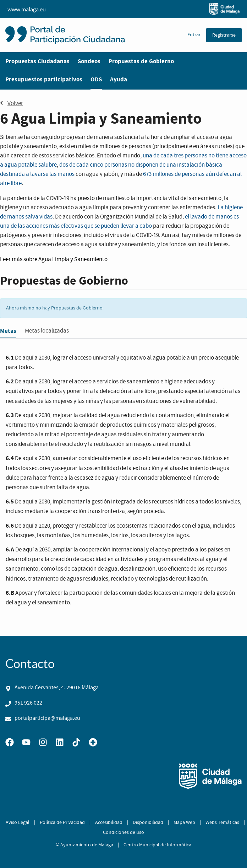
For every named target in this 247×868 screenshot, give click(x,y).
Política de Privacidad (62, 823)
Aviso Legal (18, 823)
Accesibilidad (109, 823)
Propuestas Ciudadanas (37, 61)
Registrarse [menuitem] (224, 35)
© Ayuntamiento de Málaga (84, 845)
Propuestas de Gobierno (141, 61)
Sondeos (89, 61)
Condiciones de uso (123, 832)
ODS (96, 79)
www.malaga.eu (123, 9)
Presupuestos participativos (44, 79)
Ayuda (119, 79)
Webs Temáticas (222, 823)
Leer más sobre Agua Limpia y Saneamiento (54, 260)
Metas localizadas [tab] (47, 331)
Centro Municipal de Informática (157, 845)
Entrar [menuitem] (194, 35)
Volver (12, 103)
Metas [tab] (8, 331)
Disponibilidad (148, 823)
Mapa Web (184, 823)
